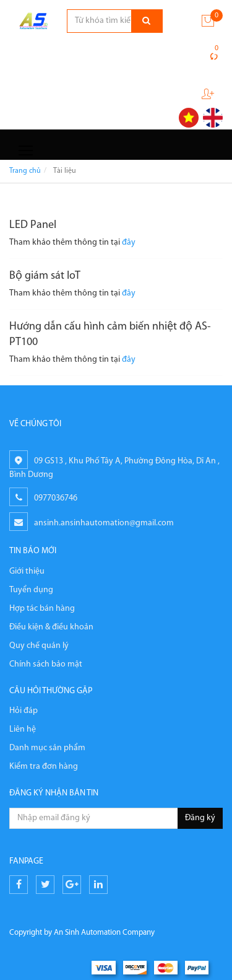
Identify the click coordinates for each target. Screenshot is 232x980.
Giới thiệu (27, 571)
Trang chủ (25, 171)
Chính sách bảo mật (46, 664)
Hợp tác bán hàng (42, 609)
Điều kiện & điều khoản (51, 627)
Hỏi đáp (24, 711)
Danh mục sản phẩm (47, 748)
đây (129, 243)
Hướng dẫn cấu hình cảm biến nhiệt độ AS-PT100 (110, 335)
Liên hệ (23, 729)
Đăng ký (200, 818)
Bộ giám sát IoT (45, 276)
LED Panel (33, 225)
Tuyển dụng (31, 590)
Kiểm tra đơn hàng (44, 767)
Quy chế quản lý (39, 646)
